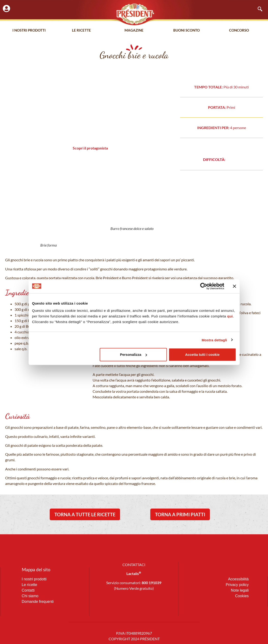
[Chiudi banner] (234, 286)
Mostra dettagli (214, 340)
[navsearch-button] (258, 9)
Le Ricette (81, 30)
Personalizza (134, 355)
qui (230, 316)
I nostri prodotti (29, 30)
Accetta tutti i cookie (202, 355)
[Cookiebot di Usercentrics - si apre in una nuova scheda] (204, 286)
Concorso (239, 30)
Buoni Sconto (187, 30)
